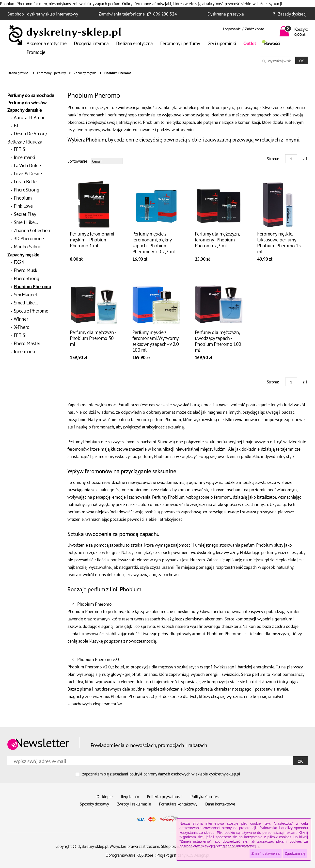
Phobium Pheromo (32, 286)
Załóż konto (254, 29)
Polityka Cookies (205, 797)
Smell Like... (26, 222)
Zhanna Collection (32, 230)
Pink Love (23, 206)
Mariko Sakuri (28, 247)
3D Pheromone (29, 238)
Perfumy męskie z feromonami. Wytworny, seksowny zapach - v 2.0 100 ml (156, 341)
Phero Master (27, 343)
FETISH (21, 149)
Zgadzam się (295, 853)
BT (16, 126)
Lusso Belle (25, 182)
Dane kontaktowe (220, 804)
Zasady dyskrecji (293, 14)
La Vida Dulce (27, 165)
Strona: (273, 159)
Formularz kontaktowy (178, 804)
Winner (21, 319)
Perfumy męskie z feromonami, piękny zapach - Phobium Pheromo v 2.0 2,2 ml (154, 243)
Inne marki (24, 157)
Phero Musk (26, 270)
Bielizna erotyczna (134, 43)
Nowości (272, 43)
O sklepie (105, 797)
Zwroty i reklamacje (134, 804)
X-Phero (22, 327)
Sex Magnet (26, 295)
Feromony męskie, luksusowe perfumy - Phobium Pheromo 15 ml (279, 243)
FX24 (19, 262)
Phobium (23, 198)
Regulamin (130, 797)
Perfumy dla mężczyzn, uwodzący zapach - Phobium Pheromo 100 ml (218, 341)
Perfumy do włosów (27, 103)
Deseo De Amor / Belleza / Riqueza (27, 138)
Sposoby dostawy (94, 804)
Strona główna (18, 73)
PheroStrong (27, 190)
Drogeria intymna (91, 43)
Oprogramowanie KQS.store (129, 855)
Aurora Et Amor (29, 117)
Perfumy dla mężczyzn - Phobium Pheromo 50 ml (93, 338)
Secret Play (25, 214)
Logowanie (232, 29)
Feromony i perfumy (180, 43)
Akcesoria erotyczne (47, 43)
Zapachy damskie (25, 110)
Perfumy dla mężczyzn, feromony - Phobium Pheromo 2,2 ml (217, 240)
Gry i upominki (222, 43)
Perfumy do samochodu (31, 95)
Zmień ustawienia (266, 853)
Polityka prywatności (165, 797)
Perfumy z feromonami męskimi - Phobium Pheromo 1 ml (92, 240)
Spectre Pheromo (31, 311)
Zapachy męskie (85, 73)
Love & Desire (28, 174)
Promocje (36, 52)
